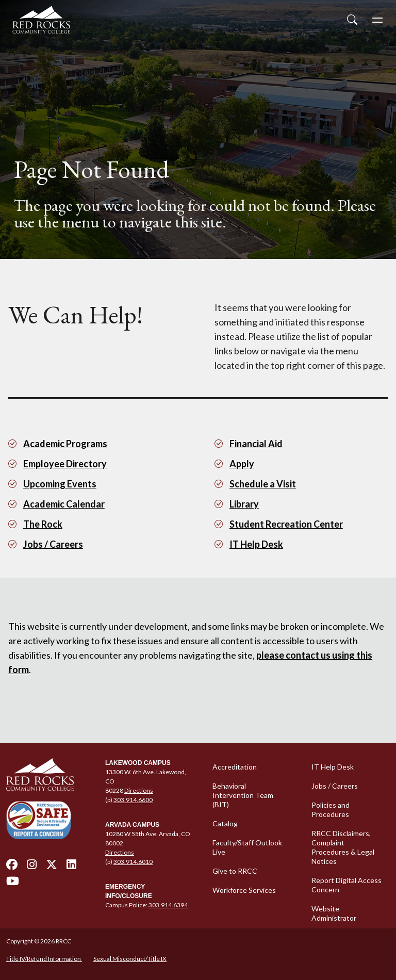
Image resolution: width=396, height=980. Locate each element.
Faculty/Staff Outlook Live (247, 847)
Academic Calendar (64, 504)
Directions (139, 790)
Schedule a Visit (263, 484)
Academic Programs (65, 444)
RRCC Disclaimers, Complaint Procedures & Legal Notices (343, 847)
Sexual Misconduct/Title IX (130, 959)
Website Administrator (334, 913)
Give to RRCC (235, 871)
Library (244, 504)
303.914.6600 (133, 800)
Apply (242, 464)
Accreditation (235, 767)
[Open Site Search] (352, 20)
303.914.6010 (133, 862)
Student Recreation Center (286, 524)
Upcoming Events (60, 484)
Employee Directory (65, 464)
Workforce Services (244, 890)
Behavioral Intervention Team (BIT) (243, 795)
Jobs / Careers (53, 544)
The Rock (43, 524)
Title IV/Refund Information (44, 959)
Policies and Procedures (331, 810)
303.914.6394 (168, 905)
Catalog (225, 823)
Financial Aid (256, 444)
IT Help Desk (256, 544)
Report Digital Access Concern (346, 885)
